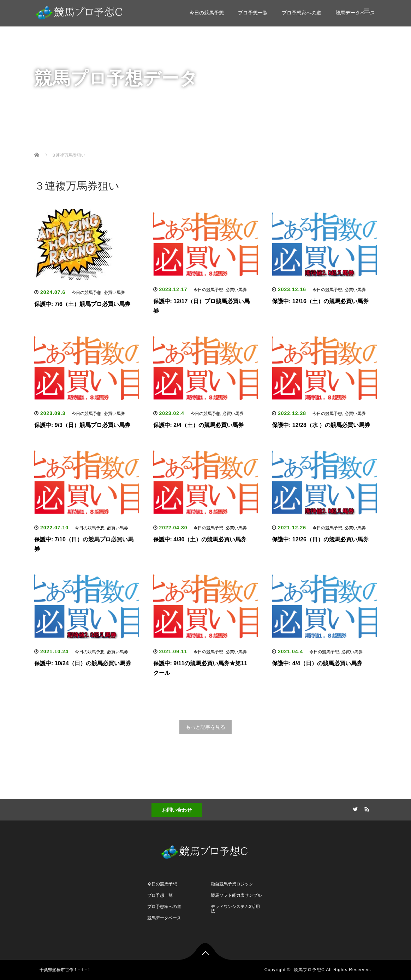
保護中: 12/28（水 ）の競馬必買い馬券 (321, 425)
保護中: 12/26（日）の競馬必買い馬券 (320, 539)
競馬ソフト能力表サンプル (236, 895)
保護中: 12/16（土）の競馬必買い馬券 (320, 301)
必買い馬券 (114, 293)
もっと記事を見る (205, 727)
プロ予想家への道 (302, 13)
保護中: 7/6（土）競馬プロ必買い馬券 (82, 304)
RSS (366, 808)
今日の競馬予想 (207, 13)
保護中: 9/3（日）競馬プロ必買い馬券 (82, 425)
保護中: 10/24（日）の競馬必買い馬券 (83, 663)
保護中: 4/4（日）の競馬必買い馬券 (317, 663)
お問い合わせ (177, 810)
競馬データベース (355, 13)
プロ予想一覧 (253, 13)
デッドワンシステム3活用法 (235, 909)
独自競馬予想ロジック (232, 884)
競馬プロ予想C (309, 970)
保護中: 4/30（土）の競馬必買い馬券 (200, 539)
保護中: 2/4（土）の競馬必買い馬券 (198, 425)
